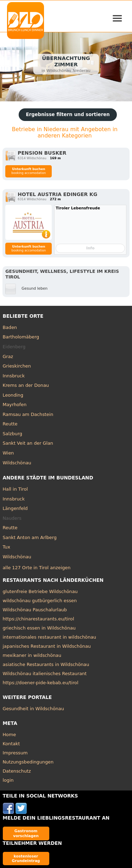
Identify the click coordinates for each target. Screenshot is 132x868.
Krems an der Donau (26, 385)
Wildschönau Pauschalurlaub (35, 610)
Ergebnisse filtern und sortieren (68, 115)
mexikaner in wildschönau (32, 655)
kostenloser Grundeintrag (26, 858)
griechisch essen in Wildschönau (39, 628)
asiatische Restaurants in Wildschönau (46, 664)
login (8, 780)
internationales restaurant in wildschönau (50, 637)
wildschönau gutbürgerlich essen (40, 601)
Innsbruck (14, 376)
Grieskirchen (17, 366)
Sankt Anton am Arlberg (30, 537)
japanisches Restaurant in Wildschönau (47, 646)
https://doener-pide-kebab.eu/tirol (41, 683)
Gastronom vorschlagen (26, 833)
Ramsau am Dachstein (28, 414)
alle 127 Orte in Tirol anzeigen (37, 568)
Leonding (13, 395)
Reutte (10, 424)
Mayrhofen (15, 405)
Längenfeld (15, 508)
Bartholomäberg (21, 337)
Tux (7, 547)
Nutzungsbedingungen (28, 762)
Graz (8, 356)
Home (10, 735)
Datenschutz (17, 771)
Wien (8, 453)
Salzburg (13, 434)
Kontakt (11, 744)
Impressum (15, 753)
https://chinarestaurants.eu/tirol (39, 619)
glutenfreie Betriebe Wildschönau (40, 591)
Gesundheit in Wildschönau (33, 709)
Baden (10, 327)
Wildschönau (17, 463)
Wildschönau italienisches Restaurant (45, 674)
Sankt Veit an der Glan (28, 443)
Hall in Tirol (15, 489)
